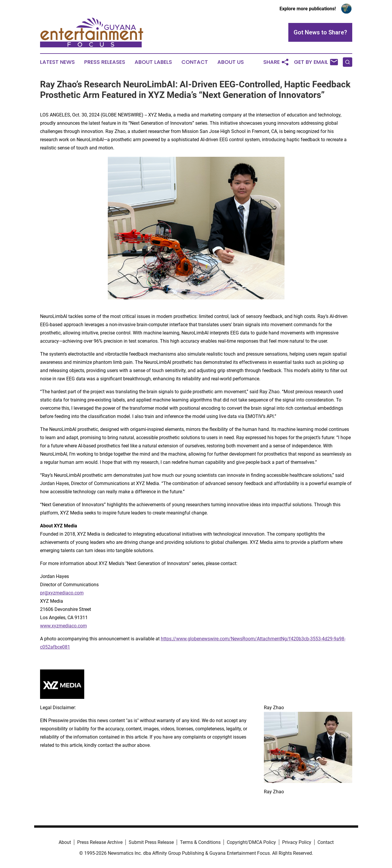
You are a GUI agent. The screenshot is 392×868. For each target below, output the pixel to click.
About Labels (153, 62)
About (65, 842)
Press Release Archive (100, 842)
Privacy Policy (297, 842)
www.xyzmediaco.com (63, 626)
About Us (231, 62)
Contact (195, 62)
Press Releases (105, 62)
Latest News (57, 62)
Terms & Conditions (200, 842)
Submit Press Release (151, 842)
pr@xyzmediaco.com (62, 593)
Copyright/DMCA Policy (251, 842)
